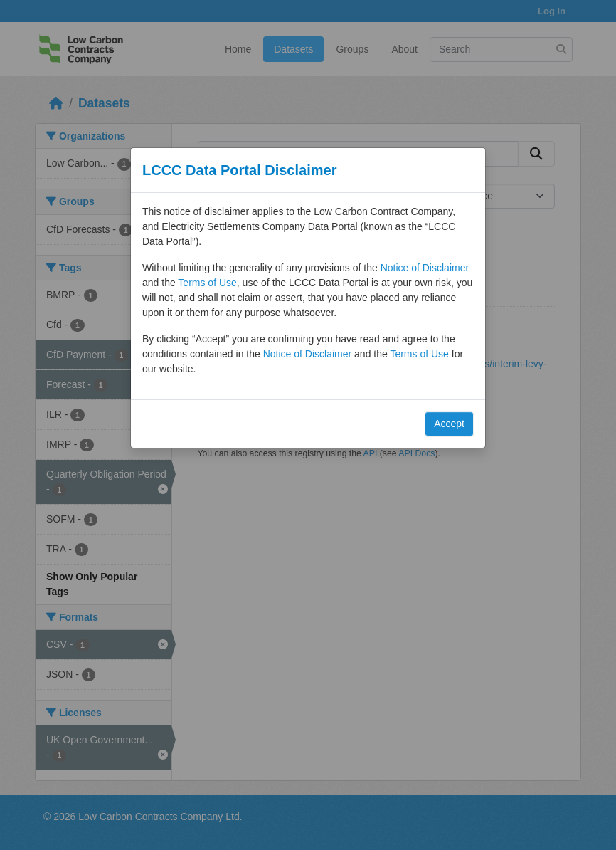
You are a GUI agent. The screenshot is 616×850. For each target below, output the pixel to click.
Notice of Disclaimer (425, 268)
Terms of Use (207, 283)
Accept (449, 424)
